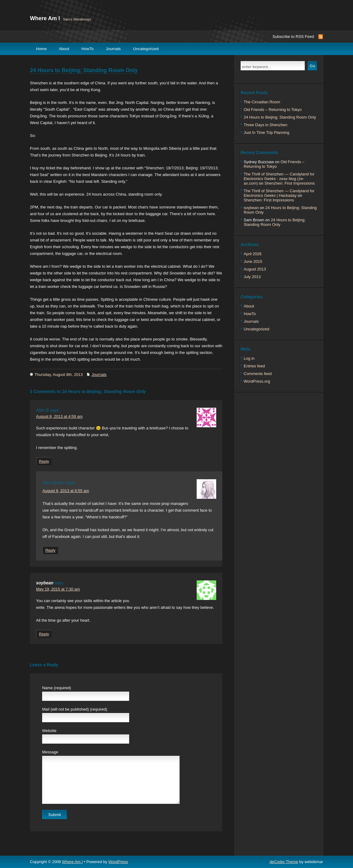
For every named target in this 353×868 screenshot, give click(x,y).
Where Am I (45, 18)
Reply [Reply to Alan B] (44, 461)
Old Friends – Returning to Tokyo (273, 110)
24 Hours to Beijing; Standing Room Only (84, 70)
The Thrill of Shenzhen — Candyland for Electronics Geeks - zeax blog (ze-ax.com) (279, 179)
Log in (249, 358)
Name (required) (57, 688)
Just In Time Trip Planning (267, 132)
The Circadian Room (262, 102)
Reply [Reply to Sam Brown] (50, 550)
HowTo (88, 49)
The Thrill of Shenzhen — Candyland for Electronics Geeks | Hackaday (279, 193)
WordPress (118, 862)
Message (50, 752)
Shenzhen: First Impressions (290, 183)
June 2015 (253, 261)
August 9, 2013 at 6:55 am (66, 491)
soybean (45, 583)
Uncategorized (146, 49)
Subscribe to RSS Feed (293, 37)
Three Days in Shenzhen (266, 125)
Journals (113, 49)
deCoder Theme (284, 862)
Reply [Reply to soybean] (44, 634)
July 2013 (252, 277)
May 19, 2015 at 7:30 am (58, 589)
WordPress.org (257, 381)
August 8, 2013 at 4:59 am (59, 416)
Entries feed (254, 366)
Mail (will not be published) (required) (75, 709)
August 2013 (255, 269)
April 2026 (253, 254)
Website (49, 731)
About (64, 49)
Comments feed (258, 374)
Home (41, 49)
